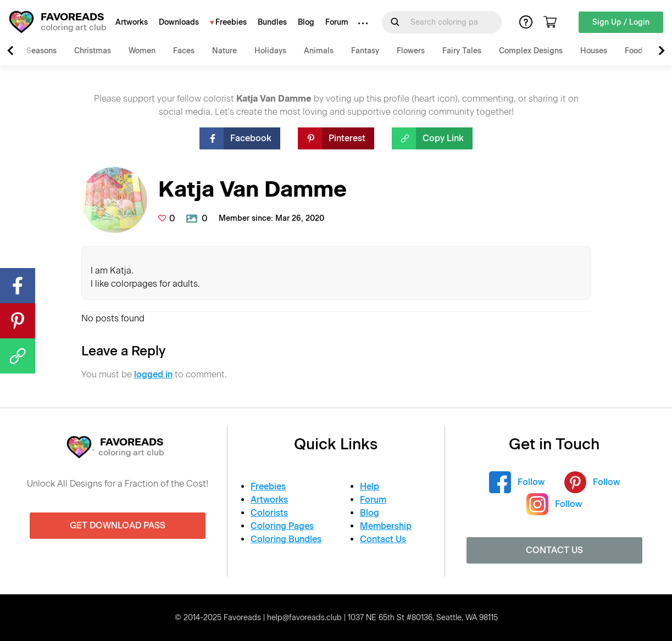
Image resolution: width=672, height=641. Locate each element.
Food (634, 51)
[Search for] (448, 22)
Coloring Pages (282, 526)
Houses (594, 51)
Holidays (270, 51)
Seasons (41, 51)
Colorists (269, 513)
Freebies (231, 22)
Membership (386, 526)
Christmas (93, 51)
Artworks (132, 22)
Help (370, 486)
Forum (337, 22)
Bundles (272, 22)
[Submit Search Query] (395, 22)
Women (142, 51)
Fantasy (365, 51)
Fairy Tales (462, 51)
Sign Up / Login (621, 22)
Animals (319, 51)
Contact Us (383, 539)
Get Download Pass (118, 525)
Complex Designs (531, 51)
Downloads (179, 22)
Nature (224, 51)
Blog (306, 22)
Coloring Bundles (286, 539)
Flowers (411, 51)
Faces (184, 51)
